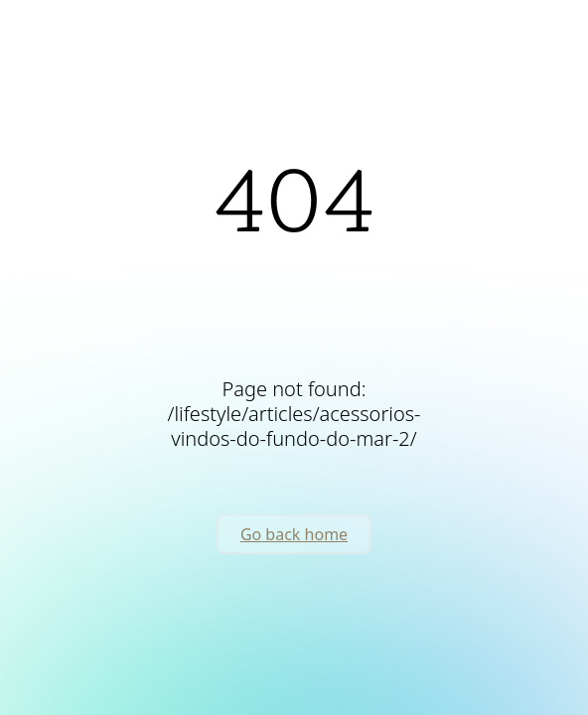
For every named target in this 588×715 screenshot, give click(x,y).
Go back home (294, 534)
